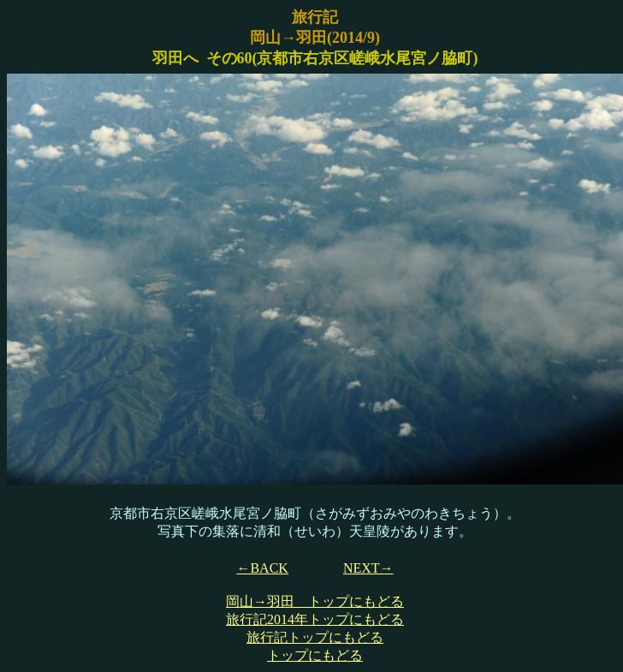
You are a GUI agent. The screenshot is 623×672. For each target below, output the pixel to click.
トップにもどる (315, 655)
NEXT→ (368, 568)
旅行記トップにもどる (315, 637)
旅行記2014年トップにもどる (315, 619)
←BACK (262, 568)
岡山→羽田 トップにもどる (315, 601)
